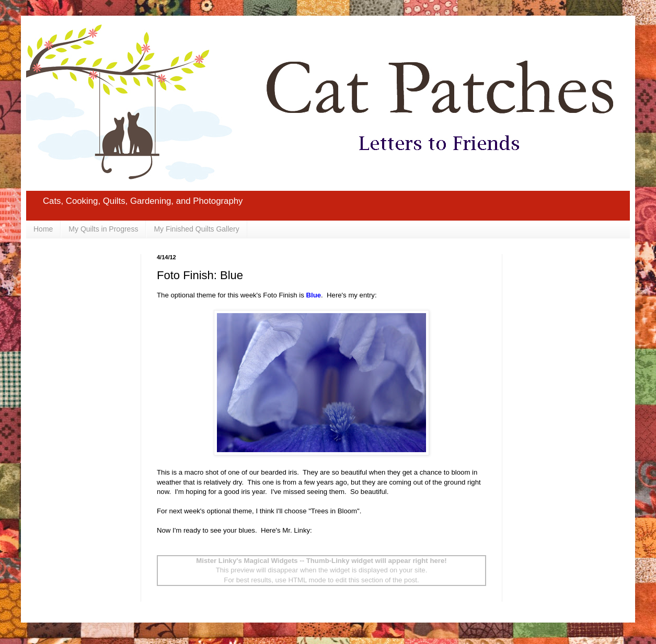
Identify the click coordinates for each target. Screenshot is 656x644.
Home (43, 229)
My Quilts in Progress (103, 229)
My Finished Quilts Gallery (196, 229)
